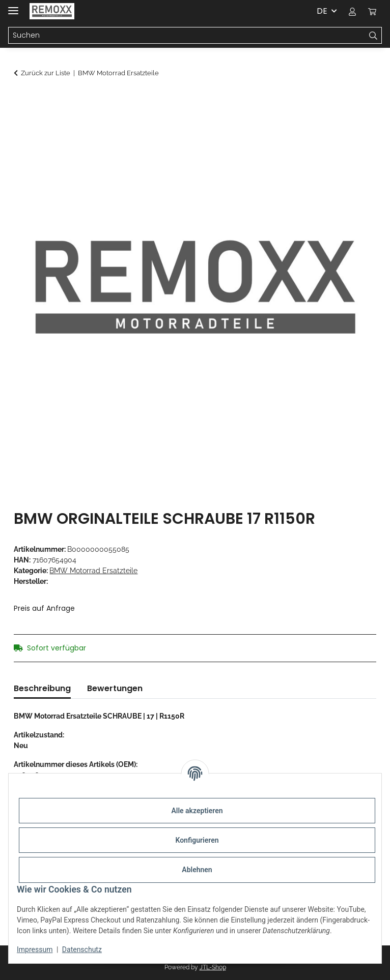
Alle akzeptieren (197, 811)
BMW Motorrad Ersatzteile (93, 571)
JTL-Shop (213, 967)
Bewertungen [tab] (115, 688)
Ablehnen (197, 870)
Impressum (35, 949)
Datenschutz (82, 949)
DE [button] (322, 11)
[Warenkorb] (372, 11)
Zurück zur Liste (46, 73)
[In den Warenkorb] (22, 100)
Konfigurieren (197, 840)
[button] (352, 11)
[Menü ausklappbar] (13, 6)
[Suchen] (187, 36)
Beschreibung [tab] (42, 688)
